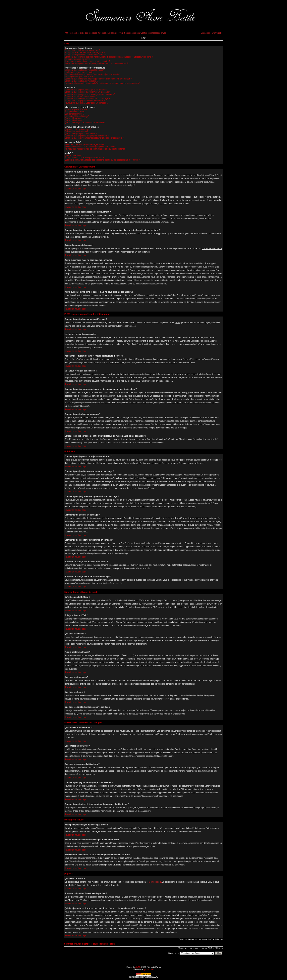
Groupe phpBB (156, 882)
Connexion (205, 33)
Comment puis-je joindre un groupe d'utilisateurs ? (87, 136)
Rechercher (74, 33)
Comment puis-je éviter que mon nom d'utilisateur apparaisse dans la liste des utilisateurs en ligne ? (109, 57)
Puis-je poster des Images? (77, 116)
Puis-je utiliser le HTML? (75, 112)
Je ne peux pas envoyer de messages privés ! (85, 145)
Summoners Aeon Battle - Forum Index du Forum (90, 944)
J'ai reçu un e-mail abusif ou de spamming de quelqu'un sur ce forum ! (96, 149)
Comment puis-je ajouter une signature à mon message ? (90, 94)
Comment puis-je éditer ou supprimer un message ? (87, 92)
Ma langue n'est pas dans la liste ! (80, 77)
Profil (121, 33)
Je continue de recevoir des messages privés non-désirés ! (91, 147)
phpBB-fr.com (149, 970)
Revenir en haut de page (76, 189)
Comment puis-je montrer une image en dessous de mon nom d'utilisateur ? (98, 79)
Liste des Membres (89, 33)
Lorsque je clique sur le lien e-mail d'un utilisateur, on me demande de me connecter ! (102, 83)
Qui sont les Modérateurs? (76, 131)
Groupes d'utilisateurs (108, 33)
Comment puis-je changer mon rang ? (81, 81)
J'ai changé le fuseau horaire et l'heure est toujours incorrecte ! (92, 74)
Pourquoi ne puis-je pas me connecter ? (82, 50)
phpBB (138, 967)
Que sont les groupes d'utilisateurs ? (81, 134)
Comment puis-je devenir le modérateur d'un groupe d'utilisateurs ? (94, 138)
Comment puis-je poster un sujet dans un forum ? (86, 90)
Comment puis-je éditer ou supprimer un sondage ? (87, 98)
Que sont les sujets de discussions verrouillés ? (86, 123)
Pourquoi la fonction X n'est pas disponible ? (84, 158)
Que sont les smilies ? (74, 114)
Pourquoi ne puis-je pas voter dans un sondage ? (86, 103)
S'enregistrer (218, 33)
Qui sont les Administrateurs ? (78, 129)
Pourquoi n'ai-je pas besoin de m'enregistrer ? (85, 52)
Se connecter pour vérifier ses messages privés (145, 33)
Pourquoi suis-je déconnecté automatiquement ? (86, 55)
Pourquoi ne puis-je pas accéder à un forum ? (85, 101)
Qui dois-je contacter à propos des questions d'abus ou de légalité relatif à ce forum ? (102, 160)
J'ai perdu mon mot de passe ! (78, 59)
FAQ (66, 33)
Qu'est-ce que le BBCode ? (77, 109)
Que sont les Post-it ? (74, 120)
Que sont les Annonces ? (76, 118)
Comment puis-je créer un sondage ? (81, 96)
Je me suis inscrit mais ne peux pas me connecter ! (87, 61)
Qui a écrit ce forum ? (74, 155)
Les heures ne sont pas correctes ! (80, 72)
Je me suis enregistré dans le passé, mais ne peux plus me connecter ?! (96, 63)
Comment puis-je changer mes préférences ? (85, 70)
